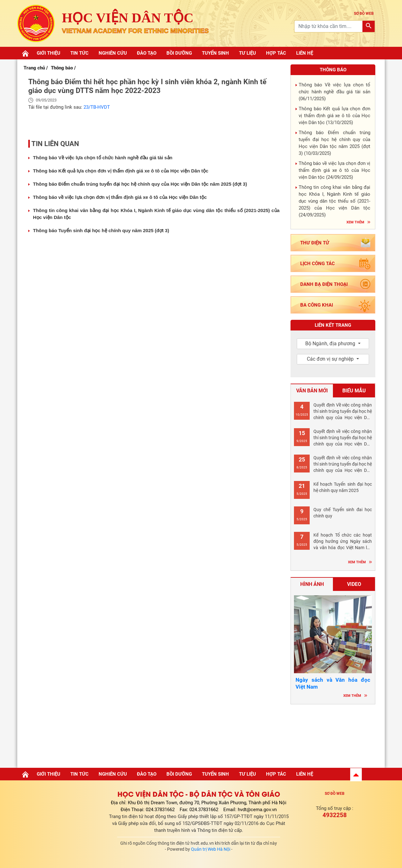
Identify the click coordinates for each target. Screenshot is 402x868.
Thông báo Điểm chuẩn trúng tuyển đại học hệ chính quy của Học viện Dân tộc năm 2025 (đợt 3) (140, 184)
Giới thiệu (49, 53)
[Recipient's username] (329, 26)
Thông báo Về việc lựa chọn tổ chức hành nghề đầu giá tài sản (103, 158)
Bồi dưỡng (179, 53)
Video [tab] (354, 584)
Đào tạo (147, 53)
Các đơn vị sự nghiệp (331, 359)
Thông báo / (63, 68)
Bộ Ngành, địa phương (331, 344)
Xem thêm (355, 222)
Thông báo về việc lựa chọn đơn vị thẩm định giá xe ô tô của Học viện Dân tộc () (334, 170)
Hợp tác (276, 53)
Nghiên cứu (113, 53)
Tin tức (79, 53)
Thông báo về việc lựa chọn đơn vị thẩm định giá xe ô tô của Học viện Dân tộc (120, 197)
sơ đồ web (364, 14)
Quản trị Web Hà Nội (211, 849)
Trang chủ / (36, 68)
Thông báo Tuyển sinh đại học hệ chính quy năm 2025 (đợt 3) (101, 230)
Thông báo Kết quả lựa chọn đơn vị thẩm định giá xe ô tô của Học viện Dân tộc (121, 171)
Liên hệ (305, 53)
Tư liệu (247, 53)
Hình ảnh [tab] (312, 584)
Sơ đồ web (335, 794)
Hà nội (333, 734)
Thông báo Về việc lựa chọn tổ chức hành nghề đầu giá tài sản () (334, 92)
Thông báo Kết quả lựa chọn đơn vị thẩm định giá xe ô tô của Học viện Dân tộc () (334, 116)
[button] (356, 775)
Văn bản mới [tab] (312, 391)
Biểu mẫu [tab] (354, 391)
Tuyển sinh (215, 53)
